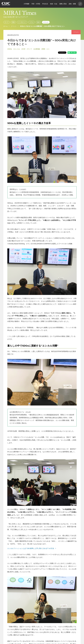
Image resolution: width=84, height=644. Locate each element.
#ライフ (29, 49)
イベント (46, 22)
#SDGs (10, 49)
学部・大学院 (36, 4)
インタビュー (22, 22)
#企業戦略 (37, 49)
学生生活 (45, 4)
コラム (31, 22)
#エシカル (17, 49)
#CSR (23, 49)
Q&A (38, 22)
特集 (13, 22)
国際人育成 (63, 4)
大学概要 (26, 4)
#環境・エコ (45, 49)
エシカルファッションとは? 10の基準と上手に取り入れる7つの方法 (31, 548)
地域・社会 (54, 4)
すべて (7, 22)
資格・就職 (72, 4)
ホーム (6, 26)
